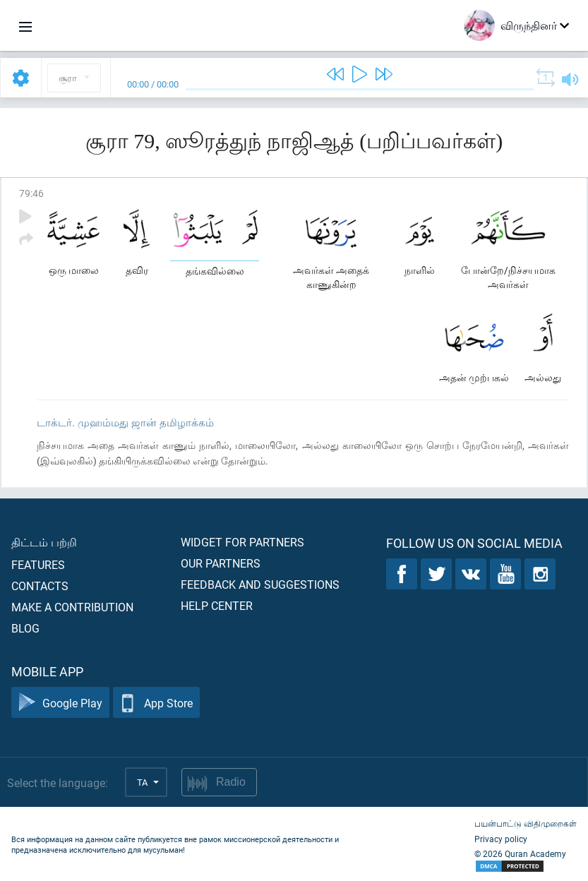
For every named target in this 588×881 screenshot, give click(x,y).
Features (38, 564)
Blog (25, 628)
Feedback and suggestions (260, 584)
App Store (156, 703)
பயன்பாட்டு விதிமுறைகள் (526, 823)
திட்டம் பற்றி (44, 542)
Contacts (40, 586)
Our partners (221, 563)
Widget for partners (242, 542)
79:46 (31, 193)
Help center (217, 605)
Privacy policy (501, 839)
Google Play (60, 703)
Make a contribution (72, 607)
